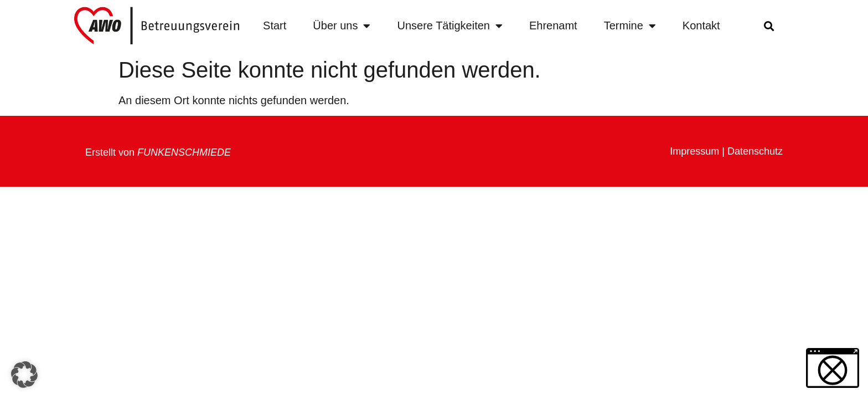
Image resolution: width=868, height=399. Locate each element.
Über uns (342, 26)
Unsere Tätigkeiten (450, 26)
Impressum (694, 151)
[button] (769, 26)
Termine (630, 26)
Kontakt (701, 25)
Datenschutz (755, 151)
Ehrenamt (553, 25)
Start (275, 25)
